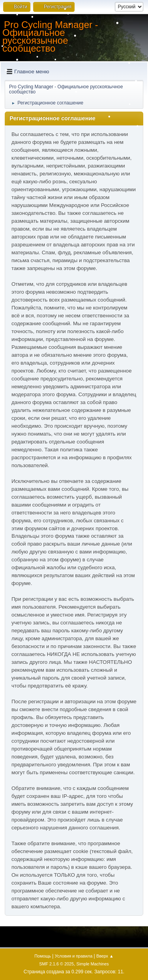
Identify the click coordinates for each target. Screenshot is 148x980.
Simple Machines (93, 964)
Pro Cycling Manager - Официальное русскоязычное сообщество (50, 36)
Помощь (43, 956)
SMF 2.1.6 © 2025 (56, 964)
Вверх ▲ (105, 956)
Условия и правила (74, 956)
